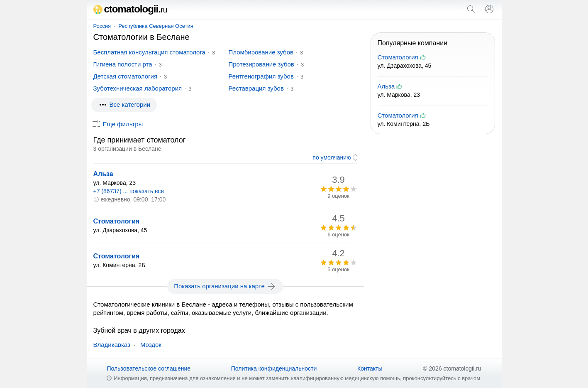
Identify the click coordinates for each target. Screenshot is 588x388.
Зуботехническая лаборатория (138, 88)
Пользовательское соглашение (149, 368)
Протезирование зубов (261, 64)
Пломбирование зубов (261, 52)
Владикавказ (112, 345)
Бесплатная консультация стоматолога (149, 52)
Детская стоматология (126, 76)
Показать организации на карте (225, 286)
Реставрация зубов (256, 88)
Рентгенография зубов (261, 76)
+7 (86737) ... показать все (129, 191)
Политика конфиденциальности (274, 368)
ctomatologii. (130, 9)
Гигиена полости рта (123, 64)
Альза (103, 174)
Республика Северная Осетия (156, 26)
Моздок (151, 345)
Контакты (370, 368)
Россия (102, 26)
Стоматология (117, 221)
